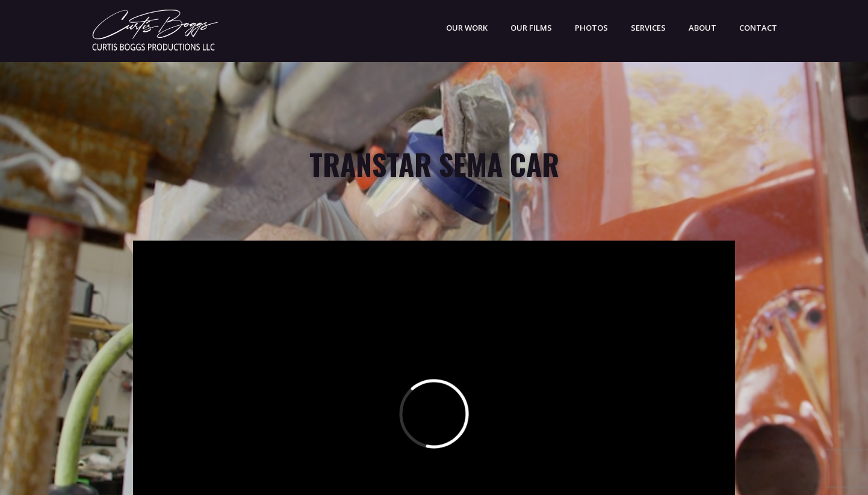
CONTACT (758, 28)
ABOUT (702, 28)
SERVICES (648, 28)
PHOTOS (591, 28)
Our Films (531, 28)
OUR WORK (467, 28)
